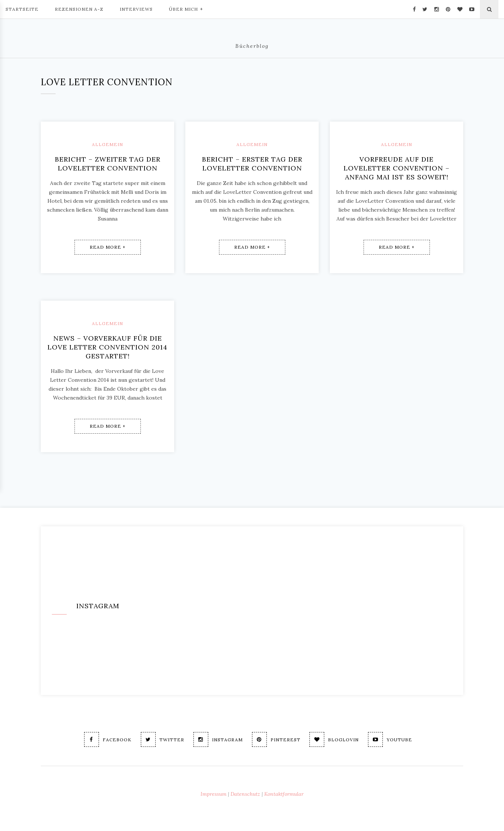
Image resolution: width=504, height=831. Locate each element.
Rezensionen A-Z (79, 9)
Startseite (22, 9)
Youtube (393, 739)
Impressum (213, 794)
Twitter (160, 739)
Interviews (136, 9)
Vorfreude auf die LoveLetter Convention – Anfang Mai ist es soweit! (397, 168)
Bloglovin (336, 739)
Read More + (108, 247)
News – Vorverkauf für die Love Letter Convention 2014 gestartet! (107, 347)
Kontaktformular (284, 794)
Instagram (217, 739)
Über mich (186, 9)
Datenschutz (245, 794)
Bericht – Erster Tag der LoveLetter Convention (252, 164)
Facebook (103, 739)
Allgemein (107, 144)
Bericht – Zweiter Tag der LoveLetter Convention (108, 164)
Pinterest (276, 739)
